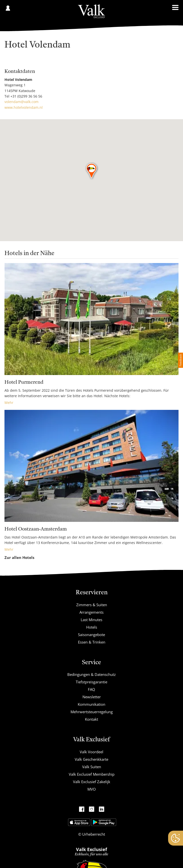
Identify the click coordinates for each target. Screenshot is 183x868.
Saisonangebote (91, 635)
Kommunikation (91, 704)
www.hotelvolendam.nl (24, 107)
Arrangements (91, 612)
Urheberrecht (93, 834)
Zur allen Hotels (19, 557)
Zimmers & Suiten (92, 605)
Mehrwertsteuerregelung (92, 712)
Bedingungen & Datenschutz (91, 674)
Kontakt (91, 719)
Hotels (92, 627)
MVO (92, 789)
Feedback (180, 360)
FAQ (91, 689)
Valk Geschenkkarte (91, 759)
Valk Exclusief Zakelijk (92, 782)
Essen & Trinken (92, 642)
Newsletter (92, 697)
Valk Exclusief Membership (92, 774)
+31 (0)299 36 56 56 (26, 96)
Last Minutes (91, 620)
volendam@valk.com (21, 102)
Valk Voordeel (91, 752)
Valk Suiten (92, 767)
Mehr (9, 403)
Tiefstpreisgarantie (91, 682)
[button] (92, 171)
